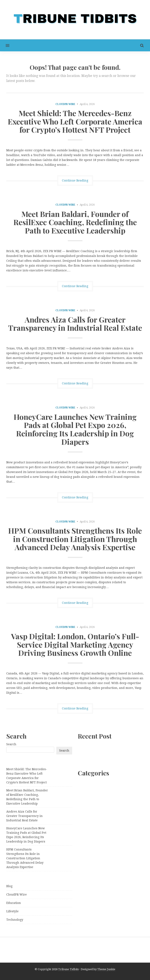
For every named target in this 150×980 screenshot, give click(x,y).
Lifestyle (12, 911)
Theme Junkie (106, 969)
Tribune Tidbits (68, 969)
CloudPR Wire (65, 104)
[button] (5, 45)
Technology (15, 920)
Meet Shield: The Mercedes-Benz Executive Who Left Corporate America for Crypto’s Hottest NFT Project (75, 121)
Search (11, 744)
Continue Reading (75, 180)
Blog (9, 886)
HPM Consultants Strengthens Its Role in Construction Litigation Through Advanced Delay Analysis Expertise (75, 539)
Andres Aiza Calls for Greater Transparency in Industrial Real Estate (75, 324)
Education (14, 903)
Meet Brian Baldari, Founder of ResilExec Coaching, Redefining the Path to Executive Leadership (75, 222)
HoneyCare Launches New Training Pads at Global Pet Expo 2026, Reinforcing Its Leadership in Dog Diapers (75, 429)
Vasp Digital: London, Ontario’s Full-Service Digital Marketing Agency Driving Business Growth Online (75, 644)
